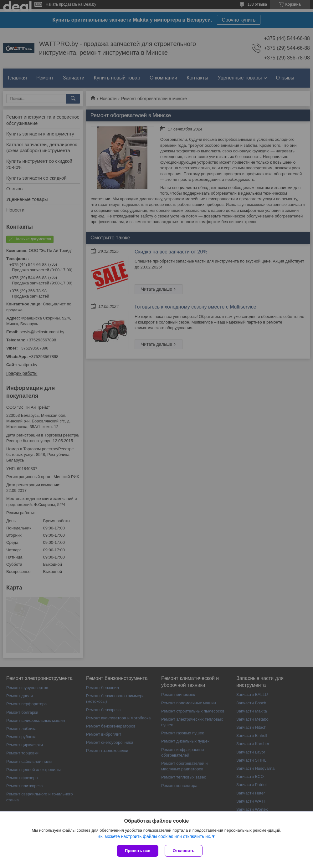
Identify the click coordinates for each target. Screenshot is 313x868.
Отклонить (184, 851)
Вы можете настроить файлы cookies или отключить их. (154, 836)
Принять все (138, 851)
